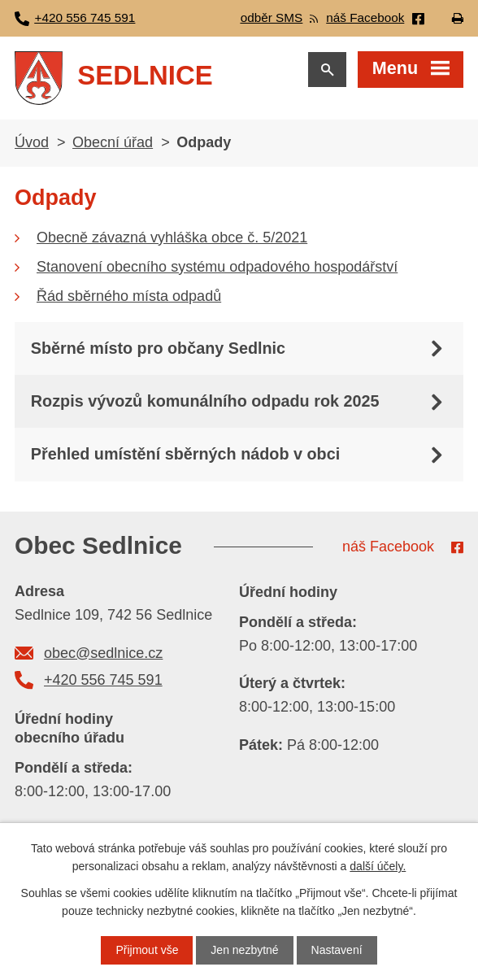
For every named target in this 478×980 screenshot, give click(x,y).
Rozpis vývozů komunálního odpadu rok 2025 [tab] (205, 401)
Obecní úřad (113, 142)
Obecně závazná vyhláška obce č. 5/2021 (172, 237)
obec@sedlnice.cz (103, 653)
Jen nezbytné (244, 950)
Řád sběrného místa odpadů (129, 296)
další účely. (378, 866)
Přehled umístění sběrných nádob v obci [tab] (185, 454)
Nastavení (337, 950)
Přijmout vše (147, 950)
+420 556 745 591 (103, 680)
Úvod (32, 142)
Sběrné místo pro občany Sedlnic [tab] (158, 348)
